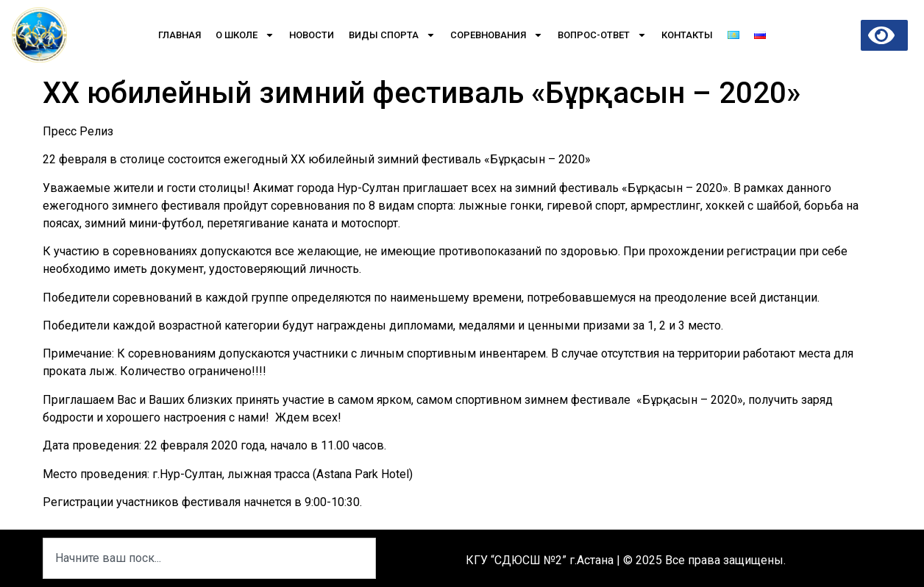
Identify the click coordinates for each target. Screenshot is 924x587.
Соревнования (497, 35)
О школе (245, 35)
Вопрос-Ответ (602, 35)
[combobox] (209, 558)
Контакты (687, 35)
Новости (312, 35)
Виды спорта (392, 35)
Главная (180, 35)
